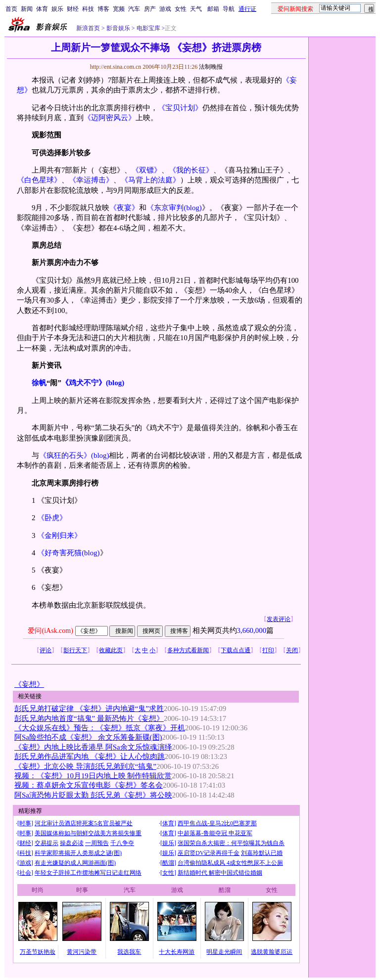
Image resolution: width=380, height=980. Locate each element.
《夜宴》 (124, 208)
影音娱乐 (118, 28)
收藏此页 (111, 650)
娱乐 (57, 9)
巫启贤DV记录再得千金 (209, 853)
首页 (11, 9)
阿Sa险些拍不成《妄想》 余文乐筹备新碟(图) (88, 737)
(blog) (192, 208)
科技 (88, 9)
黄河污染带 (82, 952)
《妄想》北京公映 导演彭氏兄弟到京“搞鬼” (85, 766)
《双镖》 (146, 170)
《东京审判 (165, 208)
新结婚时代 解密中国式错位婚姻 (220, 873)
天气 (196, 9)
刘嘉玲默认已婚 (262, 853)
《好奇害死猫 (59, 553)
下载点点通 (236, 650)
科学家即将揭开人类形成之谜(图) (78, 853)
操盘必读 (72, 843)
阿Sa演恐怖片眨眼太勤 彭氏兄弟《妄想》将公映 (93, 795)
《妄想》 (29, 684)
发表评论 (279, 619)
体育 (42, 9)
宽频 (119, 9)
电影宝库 (148, 28)
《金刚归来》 (59, 535)
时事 (25, 823)
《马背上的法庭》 (150, 180)
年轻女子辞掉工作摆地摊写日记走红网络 (88, 873)
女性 (181, 9)
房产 (150, 9)
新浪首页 (88, 28)
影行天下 (75, 650)
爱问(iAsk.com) (50, 631)
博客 (103, 9)
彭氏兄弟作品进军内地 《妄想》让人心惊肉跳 (90, 757)
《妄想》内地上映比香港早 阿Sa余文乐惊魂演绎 (93, 747)
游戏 (165, 9)
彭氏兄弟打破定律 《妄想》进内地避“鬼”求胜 (89, 709)
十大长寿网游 (177, 952)
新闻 (27, 9)
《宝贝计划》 (180, 108)
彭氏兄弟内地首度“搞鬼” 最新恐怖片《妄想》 (89, 718)
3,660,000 (252, 630)
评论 (46, 650)
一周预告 (97, 843)
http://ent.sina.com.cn (117, 67)
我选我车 (129, 952)
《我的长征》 (191, 170)
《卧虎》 (52, 518)
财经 (73, 9)
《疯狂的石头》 (65, 455)
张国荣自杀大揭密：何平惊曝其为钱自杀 (231, 843)
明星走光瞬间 (224, 952)
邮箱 (213, 9)
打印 (268, 650)
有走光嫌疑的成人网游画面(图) (75, 863)
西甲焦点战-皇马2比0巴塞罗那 (217, 823)
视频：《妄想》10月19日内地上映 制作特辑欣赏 (93, 776)
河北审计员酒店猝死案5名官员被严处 (84, 823)
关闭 (292, 650)
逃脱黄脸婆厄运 (272, 952)
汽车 (134, 9)
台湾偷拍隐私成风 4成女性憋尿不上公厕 (230, 863)
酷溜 (168, 863)
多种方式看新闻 (188, 650)
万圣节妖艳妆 (38, 952)
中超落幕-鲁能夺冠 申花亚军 (215, 833)
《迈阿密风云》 (110, 118)
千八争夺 (122, 843)
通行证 (247, 9)
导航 (229, 9)
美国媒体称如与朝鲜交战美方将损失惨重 (88, 833)
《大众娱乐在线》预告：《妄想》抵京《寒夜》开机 (100, 728)
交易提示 (47, 843)
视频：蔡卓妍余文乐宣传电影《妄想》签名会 (89, 785)
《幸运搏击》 (91, 180)
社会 (25, 873)
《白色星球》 (39, 180)
